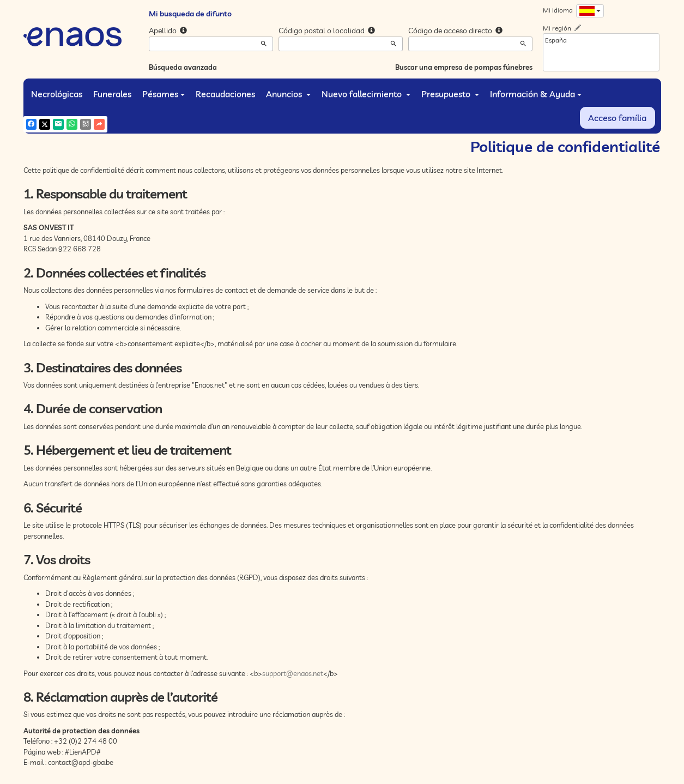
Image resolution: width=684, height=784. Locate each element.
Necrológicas (57, 94)
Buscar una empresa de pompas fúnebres (464, 67)
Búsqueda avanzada (183, 67)
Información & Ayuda (536, 94)
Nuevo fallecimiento (366, 94)
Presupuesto (450, 94)
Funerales (112, 94)
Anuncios (288, 94)
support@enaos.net (293, 673)
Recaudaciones (225, 94)
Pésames (164, 94)
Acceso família (617, 118)
